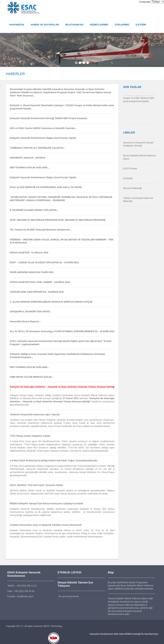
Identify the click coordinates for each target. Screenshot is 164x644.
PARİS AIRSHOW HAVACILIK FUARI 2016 (31, 272)
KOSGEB (128, 178)
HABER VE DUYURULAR (44, 25)
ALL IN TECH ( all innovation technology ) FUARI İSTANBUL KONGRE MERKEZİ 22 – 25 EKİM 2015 (61, 331)
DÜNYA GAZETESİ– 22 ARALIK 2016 (28, 253)
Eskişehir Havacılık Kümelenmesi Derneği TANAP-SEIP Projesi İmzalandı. (48, 118)
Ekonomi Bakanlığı (133, 188)
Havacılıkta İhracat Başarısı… (25, 321)
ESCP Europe (130, 168)
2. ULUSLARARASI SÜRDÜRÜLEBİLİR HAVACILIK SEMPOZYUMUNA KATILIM (50, 302)
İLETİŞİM (140, 25)
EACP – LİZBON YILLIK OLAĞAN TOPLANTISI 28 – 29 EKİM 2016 (44, 262)
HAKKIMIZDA (16, 25)
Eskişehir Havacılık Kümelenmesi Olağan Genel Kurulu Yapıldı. (43, 177)
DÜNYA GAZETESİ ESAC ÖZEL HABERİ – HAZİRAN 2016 (39, 282)
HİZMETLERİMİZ (98, 25)
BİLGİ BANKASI (74, 25)
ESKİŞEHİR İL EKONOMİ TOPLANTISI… (30, 312)
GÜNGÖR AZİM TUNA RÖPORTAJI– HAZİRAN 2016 (36, 292)
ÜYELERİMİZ (121, 25)
